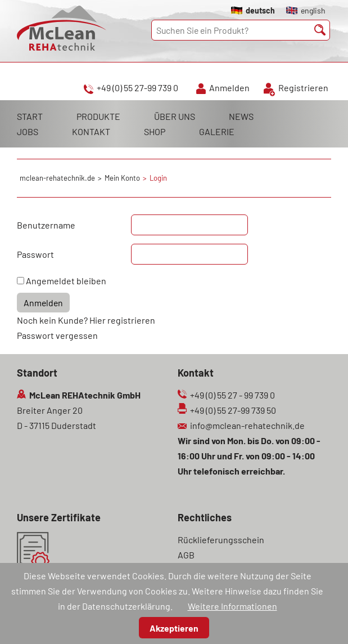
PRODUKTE (98, 116)
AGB (186, 555)
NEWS (241, 116)
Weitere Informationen (232, 606)
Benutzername (46, 225)
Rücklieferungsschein (221, 540)
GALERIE (217, 131)
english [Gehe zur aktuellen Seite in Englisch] (313, 10)
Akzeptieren (174, 628)
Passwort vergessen (57, 335)
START (30, 116)
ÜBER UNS (175, 116)
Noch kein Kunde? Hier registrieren (86, 320)
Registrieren (303, 88)
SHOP (155, 131)
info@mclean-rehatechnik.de (247, 425)
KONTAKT (91, 131)
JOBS (28, 131)
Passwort (35, 254)
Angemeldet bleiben (66, 281)
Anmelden (229, 88)
